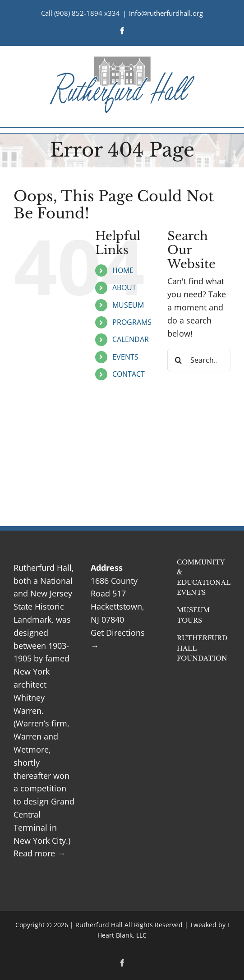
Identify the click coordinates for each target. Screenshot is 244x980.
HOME (123, 270)
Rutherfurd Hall (99, 925)
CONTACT (129, 374)
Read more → (39, 853)
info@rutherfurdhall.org (166, 13)
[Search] (179, 360)
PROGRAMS (132, 322)
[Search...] (199, 360)
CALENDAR (131, 339)
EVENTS (125, 357)
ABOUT (124, 287)
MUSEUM (128, 305)
